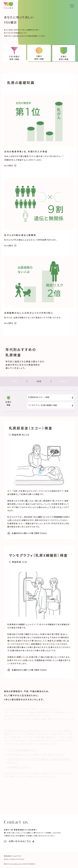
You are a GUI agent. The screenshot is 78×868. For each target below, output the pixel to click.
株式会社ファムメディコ (13, 856)
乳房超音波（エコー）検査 (39, 397)
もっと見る (10, 166)
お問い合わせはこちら (18, 841)
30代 (39, 381)
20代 (14, 381)
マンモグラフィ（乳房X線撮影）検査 (43, 405)
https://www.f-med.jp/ (14, 859)
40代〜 (63, 381)
